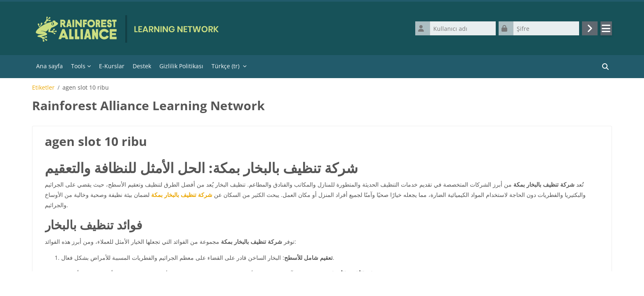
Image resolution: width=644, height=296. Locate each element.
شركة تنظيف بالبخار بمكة (182, 197)
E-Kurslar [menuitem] (112, 68)
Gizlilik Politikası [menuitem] (181, 68)
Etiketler (43, 89)
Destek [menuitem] (142, 68)
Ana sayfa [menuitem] (49, 68)
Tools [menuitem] (78, 68)
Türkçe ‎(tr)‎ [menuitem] (225, 68)
